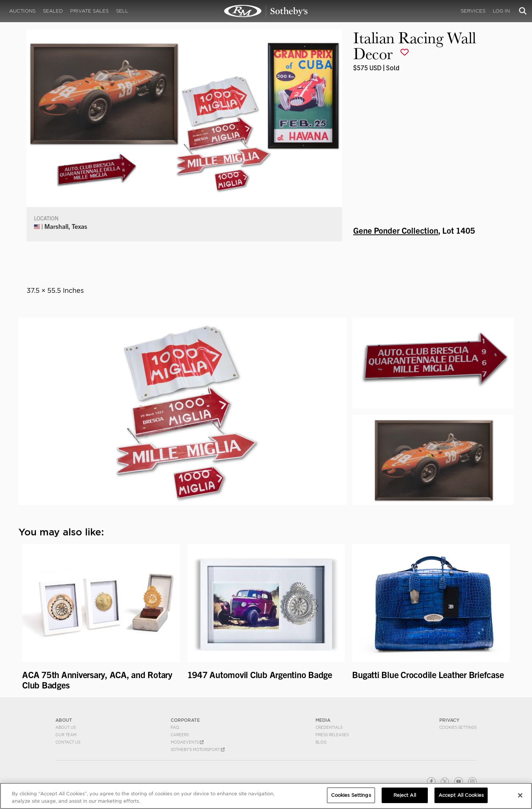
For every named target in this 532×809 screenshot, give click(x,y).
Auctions (22, 11)
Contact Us (68, 742)
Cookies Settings (458, 727)
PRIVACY (449, 720)
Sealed (53, 11)
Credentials (329, 727)
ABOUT (64, 720)
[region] (266, 796)
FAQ (175, 727)
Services (473, 11)
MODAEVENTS (187, 742)
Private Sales (89, 11)
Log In (501, 11)
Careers (180, 735)
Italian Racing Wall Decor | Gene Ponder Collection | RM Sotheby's (266, 11)
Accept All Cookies (461, 795)
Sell (122, 11)
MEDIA (323, 720)
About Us (66, 727)
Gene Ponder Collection (396, 230)
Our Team (66, 735)
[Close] (520, 795)
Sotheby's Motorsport (198, 749)
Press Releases (332, 735)
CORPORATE (185, 720)
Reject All (405, 795)
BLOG (321, 742)
